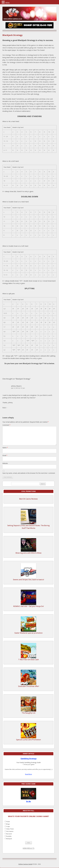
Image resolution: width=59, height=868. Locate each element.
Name (5, 448)
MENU (7, 3)
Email (5, 455)
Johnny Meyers (16, 386)
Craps (8, 826)
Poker (8, 822)
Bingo (8, 824)
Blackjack (9, 839)
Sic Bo (28, 801)
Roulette (9, 836)
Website (5, 463)
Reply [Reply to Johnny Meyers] (4, 407)
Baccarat (9, 834)
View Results (28, 848)
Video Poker (10, 829)
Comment (6, 425)
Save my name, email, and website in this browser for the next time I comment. (29, 473)
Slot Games (10, 831)
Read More (29, 774)
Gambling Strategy (29, 759)
